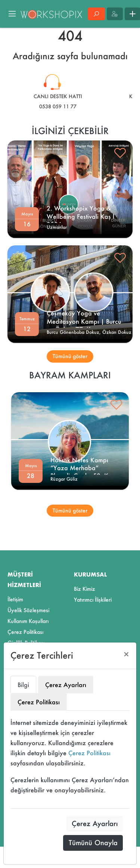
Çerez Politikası (89, 753)
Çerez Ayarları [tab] (66, 685)
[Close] (126, 654)
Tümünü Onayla (93, 843)
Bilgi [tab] (23, 685)
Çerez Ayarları (95, 823)
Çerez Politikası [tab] (39, 702)
